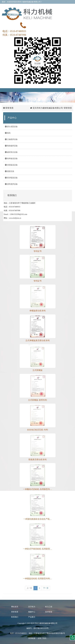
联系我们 (52, 6)
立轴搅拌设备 (11, 139)
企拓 (39, 638)
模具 (8, 133)
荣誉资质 (15, 612)
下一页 (46, 588)
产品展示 (32, 617)
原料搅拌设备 (11, 184)
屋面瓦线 (10, 171)
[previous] (29, 588)
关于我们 (36, 6)
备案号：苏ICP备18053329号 (38, 628)
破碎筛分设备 (11, 152)
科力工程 (49, 607)
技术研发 (49, 612)
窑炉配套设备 (11, 178)
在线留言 (44, 6)
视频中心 (32, 612)
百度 (44, 638)
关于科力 (32, 607)
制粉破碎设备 (11, 146)
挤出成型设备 (11, 127)
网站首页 (15, 607)
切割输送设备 (11, 165)
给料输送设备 (11, 159)
